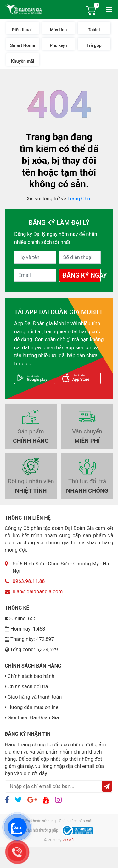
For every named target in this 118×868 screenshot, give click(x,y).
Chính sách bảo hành (31, 676)
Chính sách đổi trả (28, 687)
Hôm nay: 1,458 (25, 629)
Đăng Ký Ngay (82, 275)
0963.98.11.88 (29, 581)
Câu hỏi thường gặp (42, 830)
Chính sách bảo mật (76, 821)
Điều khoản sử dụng (39, 821)
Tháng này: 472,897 (29, 639)
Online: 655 (21, 619)
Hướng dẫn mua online (33, 707)
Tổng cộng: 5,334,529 (31, 650)
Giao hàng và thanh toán (35, 697)
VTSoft (68, 840)
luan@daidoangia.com (38, 592)
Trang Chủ (79, 199)
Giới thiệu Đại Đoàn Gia (33, 718)
